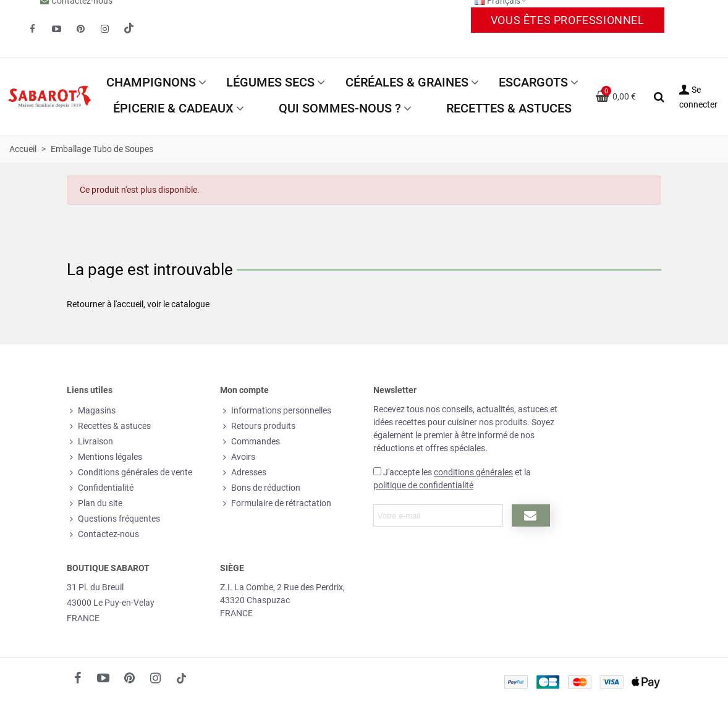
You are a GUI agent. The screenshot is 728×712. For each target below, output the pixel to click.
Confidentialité (100, 488)
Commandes (250, 442)
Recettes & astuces (509, 108)
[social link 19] (129, 29)
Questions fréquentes (113, 519)
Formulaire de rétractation (276, 503)
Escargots (533, 82)
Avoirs (238, 457)
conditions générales (473, 472)
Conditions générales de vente (129, 473)
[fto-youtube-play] (56, 29)
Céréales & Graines (407, 82)
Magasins (91, 411)
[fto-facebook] (32, 29)
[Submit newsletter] (531, 515)
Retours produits (258, 426)
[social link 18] (181, 678)
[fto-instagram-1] (104, 29)
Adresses (243, 473)
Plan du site (95, 503)
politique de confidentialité (423, 485)
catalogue (190, 304)
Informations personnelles (276, 411)
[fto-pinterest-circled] (80, 29)
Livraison (90, 442)
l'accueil (129, 304)
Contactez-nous (103, 534)
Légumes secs (270, 82)
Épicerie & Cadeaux (173, 108)
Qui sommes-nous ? (340, 108)
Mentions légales (104, 457)
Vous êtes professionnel (568, 20)
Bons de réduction (260, 488)
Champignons (151, 82)
